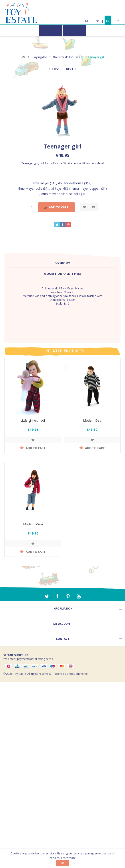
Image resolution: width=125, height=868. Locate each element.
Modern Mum (33, 524)
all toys (56, 188)
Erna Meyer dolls (30, 188)
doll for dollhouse (71, 183)
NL (87, 21)
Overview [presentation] (63, 263)
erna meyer (41, 183)
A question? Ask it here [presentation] (63, 274)
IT (118, 21)
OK (63, 863)
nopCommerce (78, 674)
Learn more (68, 858)
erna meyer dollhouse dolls (61, 194)
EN (108, 21)
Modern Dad (92, 420)
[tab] (62, 263)
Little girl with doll (33, 420)
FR (97, 21)
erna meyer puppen (86, 188)
